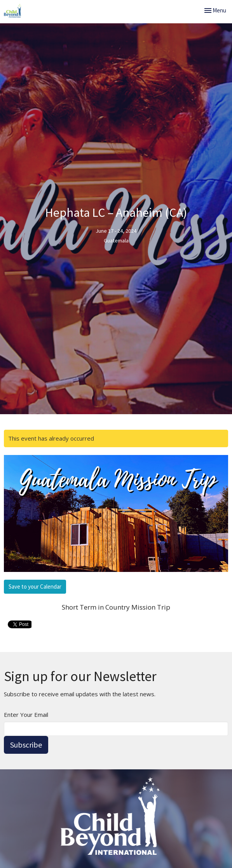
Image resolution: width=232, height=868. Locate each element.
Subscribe (26, 745)
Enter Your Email (26, 715)
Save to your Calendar (35, 587)
